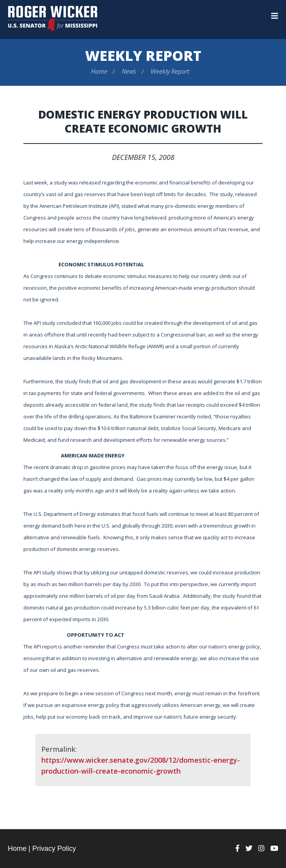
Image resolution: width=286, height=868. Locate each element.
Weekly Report (143, 56)
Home (99, 71)
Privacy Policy (54, 849)
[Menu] (275, 16)
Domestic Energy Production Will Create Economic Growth (143, 121)
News (129, 71)
